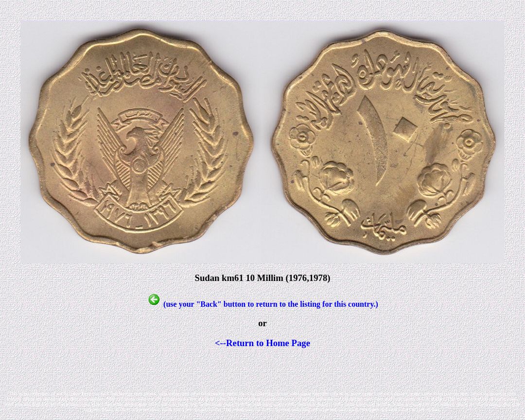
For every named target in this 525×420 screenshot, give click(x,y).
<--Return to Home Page (262, 343)
